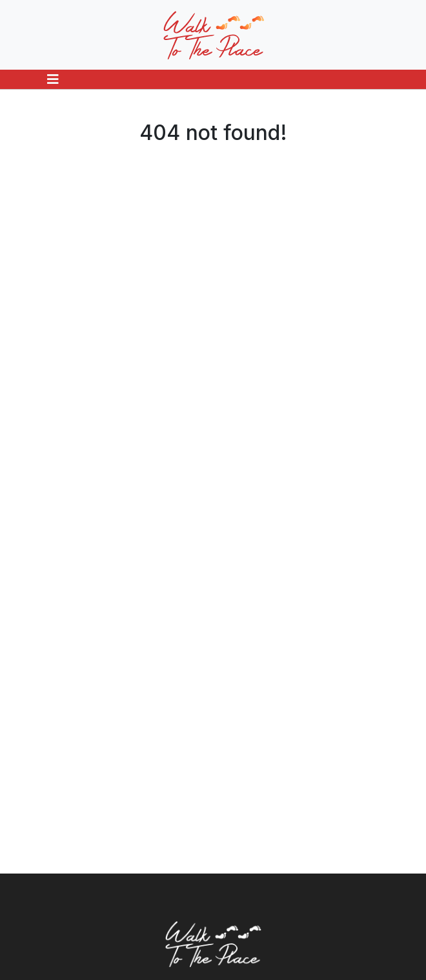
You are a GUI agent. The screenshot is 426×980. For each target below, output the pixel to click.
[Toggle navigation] (53, 79)
